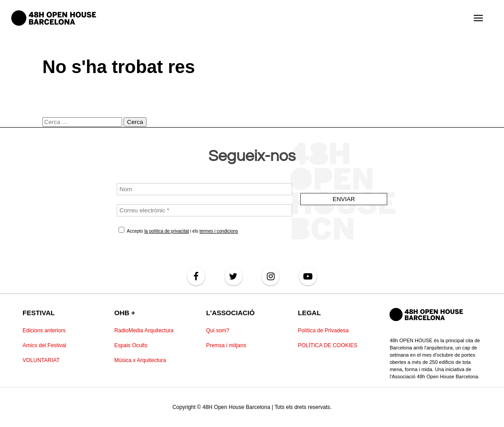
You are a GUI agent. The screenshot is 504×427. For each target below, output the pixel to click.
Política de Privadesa (323, 331)
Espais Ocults (131, 345)
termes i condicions (219, 231)
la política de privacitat (167, 231)
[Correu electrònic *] (204, 210)
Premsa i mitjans (226, 345)
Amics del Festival (44, 345)
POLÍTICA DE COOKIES (328, 345)
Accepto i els (178, 230)
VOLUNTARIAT (41, 360)
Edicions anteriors (44, 331)
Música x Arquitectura (140, 360)
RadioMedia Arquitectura (144, 331)
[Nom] (204, 189)
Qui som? (218, 331)
